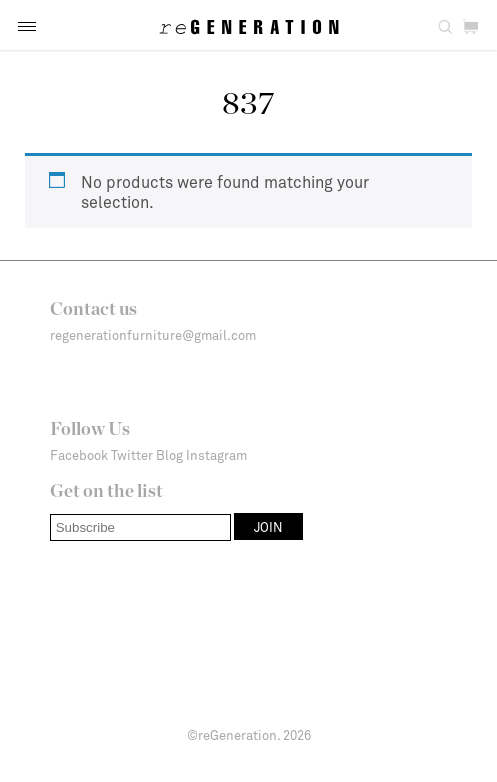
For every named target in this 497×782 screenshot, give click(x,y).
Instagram (216, 455)
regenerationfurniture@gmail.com (153, 335)
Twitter (132, 455)
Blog (169, 455)
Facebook (79, 455)
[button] (27, 26)
